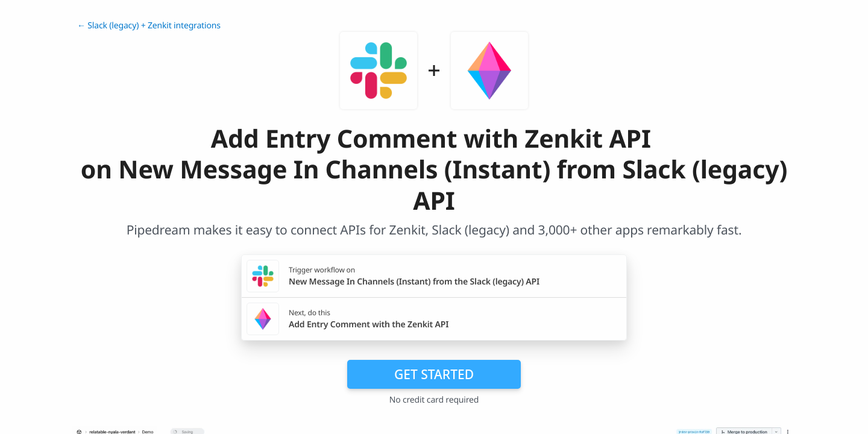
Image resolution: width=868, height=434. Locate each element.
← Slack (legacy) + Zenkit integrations (149, 26)
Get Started (434, 374)
